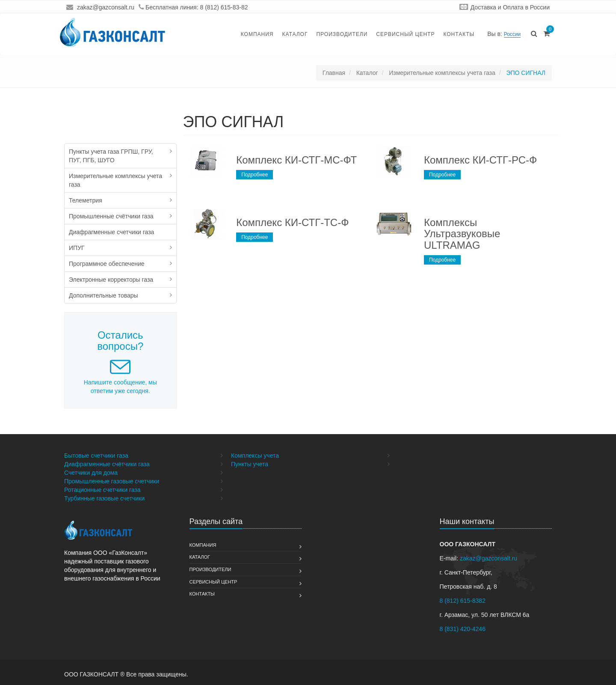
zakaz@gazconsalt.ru (106, 7)
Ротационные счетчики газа (102, 490)
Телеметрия (86, 200)
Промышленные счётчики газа (111, 216)
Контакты (459, 34)
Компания (257, 34)
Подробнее (255, 175)
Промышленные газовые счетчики (112, 481)
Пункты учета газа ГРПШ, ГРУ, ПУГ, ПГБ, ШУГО (111, 156)
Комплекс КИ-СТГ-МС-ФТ (296, 160)
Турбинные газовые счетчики (104, 498)
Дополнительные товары (104, 295)
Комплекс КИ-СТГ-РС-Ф (480, 160)
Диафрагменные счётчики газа (107, 464)
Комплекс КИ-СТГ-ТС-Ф (292, 222)
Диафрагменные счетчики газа (111, 232)
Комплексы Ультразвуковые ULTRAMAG (462, 234)
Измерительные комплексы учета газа (115, 180)
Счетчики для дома (91, 473)
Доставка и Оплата (497, 7)
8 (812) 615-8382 (463, 601)
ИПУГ (77, 248)
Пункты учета (250, 464)
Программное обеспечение (107, 264)
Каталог (295, 34)
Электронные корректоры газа (111, 280)
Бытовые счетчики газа (96, 456)
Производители (342, 34)
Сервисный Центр (405, 34)
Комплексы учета (255, 456)
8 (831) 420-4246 (463, 629)
